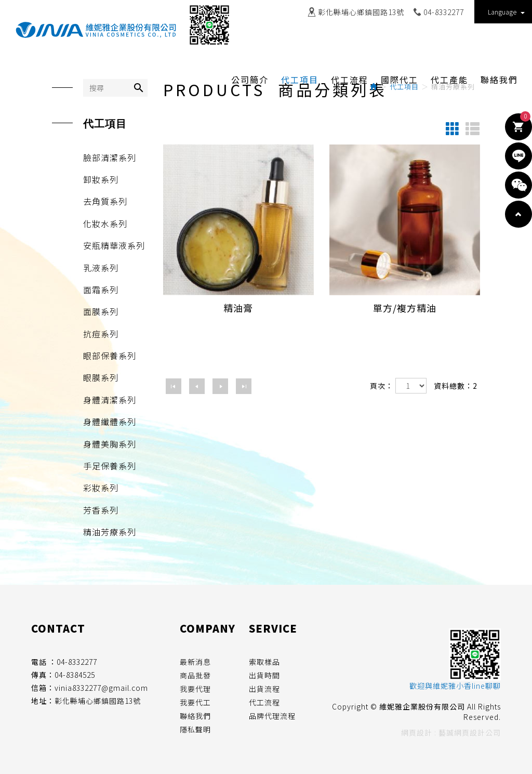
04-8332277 (444, 12)
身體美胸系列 (110, 444)
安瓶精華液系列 (114, 245)
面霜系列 (101, 290)
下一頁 (220, 386)
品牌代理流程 (272, 716)
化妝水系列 (105, 224)
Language (506, 12)
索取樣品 (264, 662)
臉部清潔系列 (110, 158)
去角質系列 (105, 201)
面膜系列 (101, 311)
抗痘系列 (101, 334)
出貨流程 (264, 689)
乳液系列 (101, 268)
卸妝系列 (101, 179)
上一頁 (197, 386)
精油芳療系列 (110, 532)
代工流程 (264, 702)
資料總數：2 (456, 386)
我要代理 (195, 689)
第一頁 (174, 386)
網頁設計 (417, 732)
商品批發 (195, 675)
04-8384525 (75, 675)
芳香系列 (101, 510)
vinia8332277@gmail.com (101, 688)
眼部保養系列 (110, 356)
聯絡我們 (195, 716)
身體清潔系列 (110, 400)
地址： (43, 701)
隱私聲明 (195, 729)
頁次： (382, 386)
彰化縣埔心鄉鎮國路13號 (361, 12)
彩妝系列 (101, 488)
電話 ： (44, 662)
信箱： (43, 688)
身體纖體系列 (110, 422)
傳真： (43, 675)
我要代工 (195, 702)
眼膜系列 (101, 377)
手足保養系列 (110, 466)
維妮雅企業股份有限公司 (96, 30)
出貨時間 (264, 675)
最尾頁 (244, 386)
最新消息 (195, 662)
